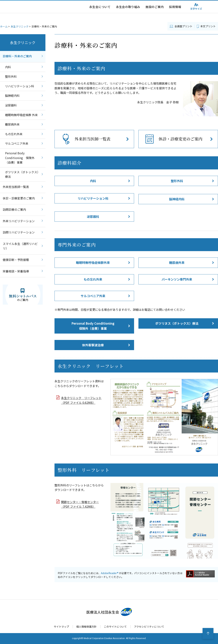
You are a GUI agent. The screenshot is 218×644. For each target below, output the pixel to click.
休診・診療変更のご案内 (19, 198)
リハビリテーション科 (93, 198)
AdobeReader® (110, 573)
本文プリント (208, 26)
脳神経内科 (177, 199)
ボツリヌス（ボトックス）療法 (177, 323)
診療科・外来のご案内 (17, 56)
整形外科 (177, 181)
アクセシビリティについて (151, 626)
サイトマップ (59, 626)
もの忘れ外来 (93, 279)
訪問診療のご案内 (16, 209)
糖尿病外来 (177, 262)
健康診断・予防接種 (16, 260)
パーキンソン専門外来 (177, 279)
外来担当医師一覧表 (16, 187)
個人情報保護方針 (85, 626)
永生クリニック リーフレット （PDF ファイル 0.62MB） (81, 400)
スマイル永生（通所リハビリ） (20, 246)
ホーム (4, 26)
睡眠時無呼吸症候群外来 (93, 262)
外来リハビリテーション (19, 221)
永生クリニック (20, 26)
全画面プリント (183, 26)
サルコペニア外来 (93, 296)
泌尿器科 (93, 216)
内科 (93, 181)
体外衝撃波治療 (93, 345)
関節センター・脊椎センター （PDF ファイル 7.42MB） (80, 504)
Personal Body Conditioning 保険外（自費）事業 (93, 326)
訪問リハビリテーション (19, 232)
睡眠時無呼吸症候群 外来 (21, 115)
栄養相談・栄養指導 (16, 271)
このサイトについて (116, 626)
